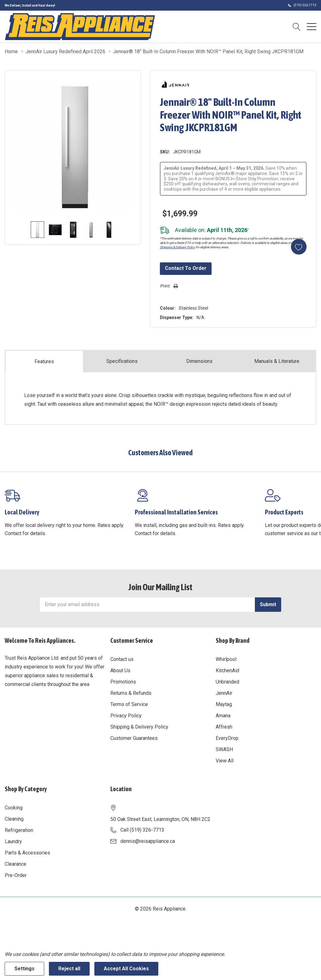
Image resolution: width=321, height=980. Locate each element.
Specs (122, 361)
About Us (120, 671)
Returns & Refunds (131, 693)
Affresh (224, 727)
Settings (24, 969)
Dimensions (199, 361)
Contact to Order (186, 268)
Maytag (224, 704)
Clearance (16, 864)
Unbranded (227, 682)
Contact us (122, 659)
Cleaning (14, 819)
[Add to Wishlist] (299, 247)
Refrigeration (19, 830)
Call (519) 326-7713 (142, 830)
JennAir (224, 693)
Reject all (69, 969)
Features (44, 361)
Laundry (13, 841)
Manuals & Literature (277, 361)
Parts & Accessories (27, 853)
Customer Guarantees (134, 738)
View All (225, 761)
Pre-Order (16, 875)
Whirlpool (226, 659)
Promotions (123, 682)
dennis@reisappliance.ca (148, 841)
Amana (223, 716)
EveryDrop (227, 738)
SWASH (224, 749)
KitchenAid (227, 671)
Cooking (14, 808)
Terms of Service (129, 704)
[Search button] (297, 27)
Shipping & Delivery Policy (177, 247)
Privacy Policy (126, 716)
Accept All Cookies (126, 969)
